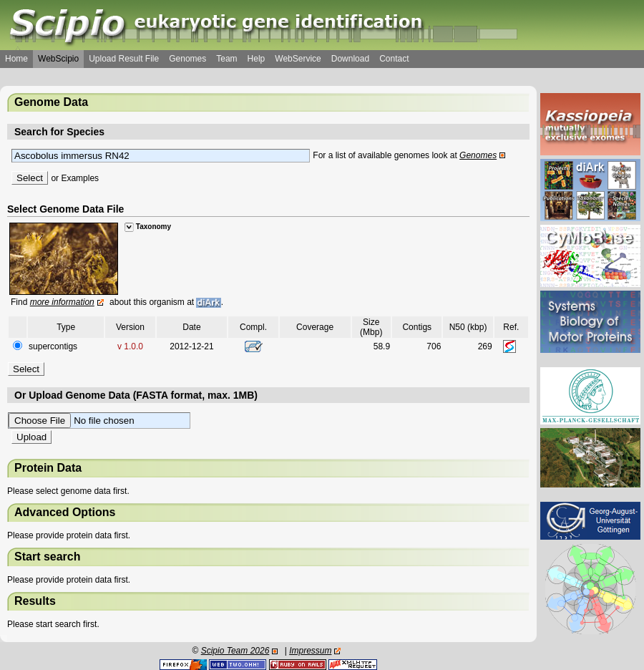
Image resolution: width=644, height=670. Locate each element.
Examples (80, 178)
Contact (394, 59)
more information (62, 302)
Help (257, 59)
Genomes (187, 59)
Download (350, 59)
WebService (298, 59)
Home (16, 59)
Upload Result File (124, 59)
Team (226, 59)
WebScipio (58, 59)
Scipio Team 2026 (235, 651)
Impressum (310, 651)
